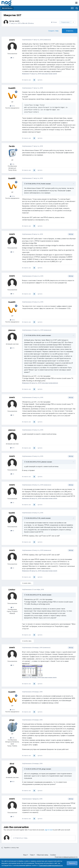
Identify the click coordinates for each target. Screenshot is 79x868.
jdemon (12, 330)
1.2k (12, 164)
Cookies (53, 855)
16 (12, 607)
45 (12, 531)
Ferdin (12, 146)
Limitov (12, 590)
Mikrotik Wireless (28, 23)
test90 (12, 513)
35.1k (12, 106)
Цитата (40, 80)
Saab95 (12, 88)
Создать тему (53, 31)
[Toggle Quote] (25, 184)
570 (12, 348)
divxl (12, 764)
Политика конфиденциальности (66, 857)
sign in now (49, 830)
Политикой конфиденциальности (51, 865)
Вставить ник (26, 80)
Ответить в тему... (21, 838)
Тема (32, 855)
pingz (12, 720)
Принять (72, 863)
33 (12, 58)
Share (54, 22)
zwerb (17, 21)
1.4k (12, 738)
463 (12, 781)
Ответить (70, 31)
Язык (26, 855)
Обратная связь (42, 855)
